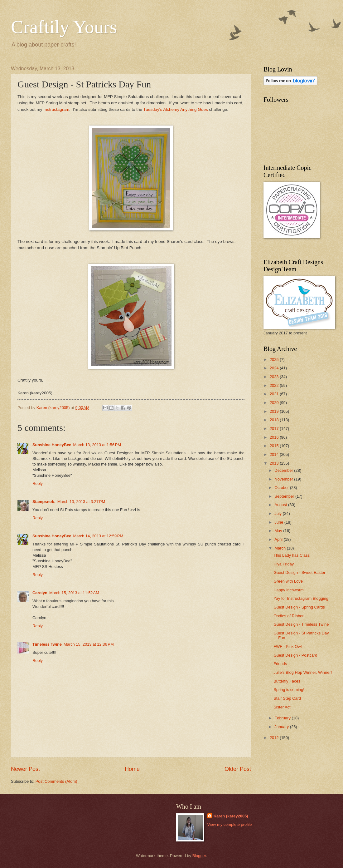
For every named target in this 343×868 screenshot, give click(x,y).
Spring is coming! (289, 690)
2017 (275, 429)
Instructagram (56, 109)
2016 (275, 437)
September (285, 496)
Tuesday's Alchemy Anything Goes (175, 109)
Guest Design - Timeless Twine (301, 624)
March (280, 548)
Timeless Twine (47, 644)
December (284, 470)
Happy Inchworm (289, 590)
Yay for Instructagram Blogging (301, 598)
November (284, 479)
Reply (38, 483)
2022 (275, 385)
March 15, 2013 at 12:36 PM (89, 644)
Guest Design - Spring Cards (299, 607)
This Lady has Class (292, 555)
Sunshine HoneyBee (52, 445)
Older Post (238, 769)
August (281, 505)
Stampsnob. (44, 502)
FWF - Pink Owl (287, 646)
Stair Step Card (287, 698)
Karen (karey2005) (231, 816)
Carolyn (40, 593)
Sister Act (282, 707)
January (282, 727)
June (279, 522)
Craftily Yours (64, 27)
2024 (275, 368)
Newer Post (25, 769)
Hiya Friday (284, 564)
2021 (275, 394)
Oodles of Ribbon (289, 616)
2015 (275, 446)
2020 (275, 403)
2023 (275, 377)
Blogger (199, 856)
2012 (275, 738)
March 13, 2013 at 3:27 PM (81, 502)
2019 (275, 411)
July (278, 513)
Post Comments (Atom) (56, 781)
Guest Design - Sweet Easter (299, 572)
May (279, 531)
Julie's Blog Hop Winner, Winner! (303, 672)
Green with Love (288, 581)
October (282, 488)
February (283, 718)
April (279, 539)
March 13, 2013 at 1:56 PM (97, 445)
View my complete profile (230, 824)
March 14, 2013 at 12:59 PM (98, 536)
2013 (275, 463)
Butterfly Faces (287, 681)
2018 (275, 420)
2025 (275, 360)
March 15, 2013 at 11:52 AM (74, 593)
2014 (275, 454)
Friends (280, 664)
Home (132, 769)
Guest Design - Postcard (295, 655)
